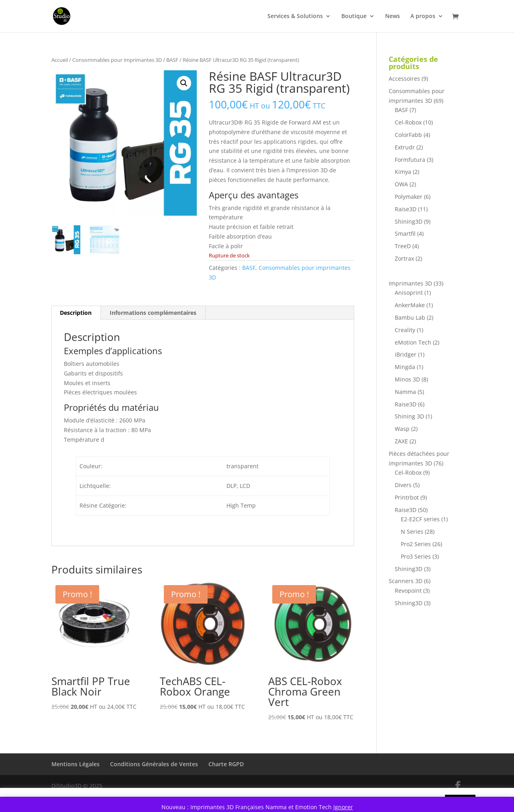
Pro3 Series (416, 556)
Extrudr (405, 147)
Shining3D (409, 221)
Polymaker (409, 197)
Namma (405, 392)
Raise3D (406, 209)
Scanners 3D (406, 581)
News (393, 16)
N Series (412, 531)
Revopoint (408, 591)
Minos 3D (407, 379)
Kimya (403, 172)
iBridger (406, 354)
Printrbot (407, 497)
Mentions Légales (75, 764)
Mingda (405, 367)
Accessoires (404, 79)
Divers (403, 485)
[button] (184, 83)
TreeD (403, 246)
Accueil (60, 60)
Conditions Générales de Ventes (154, 764)
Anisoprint (409, 293)
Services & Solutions (295, 16)
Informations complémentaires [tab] (153, 313)
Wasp (402, 429)
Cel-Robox (408, 122)
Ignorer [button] (343, 807)
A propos (423, 16)
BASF (172, 60)
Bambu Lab (410, 317)
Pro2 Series (416, 544)
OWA (401, 184)
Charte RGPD (226, 764)
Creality (405, 330)
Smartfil (405, 234)
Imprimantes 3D (410, 283)
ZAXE (401, 441)
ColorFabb (408, 135)
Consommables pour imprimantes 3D (117, 60)
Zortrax (404, 258)
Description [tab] (76, 313)
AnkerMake (410, 305)
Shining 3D (409, 416)
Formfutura (410, 160)
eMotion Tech (413, 342)
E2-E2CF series (420, 519)
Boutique (354, 16)
